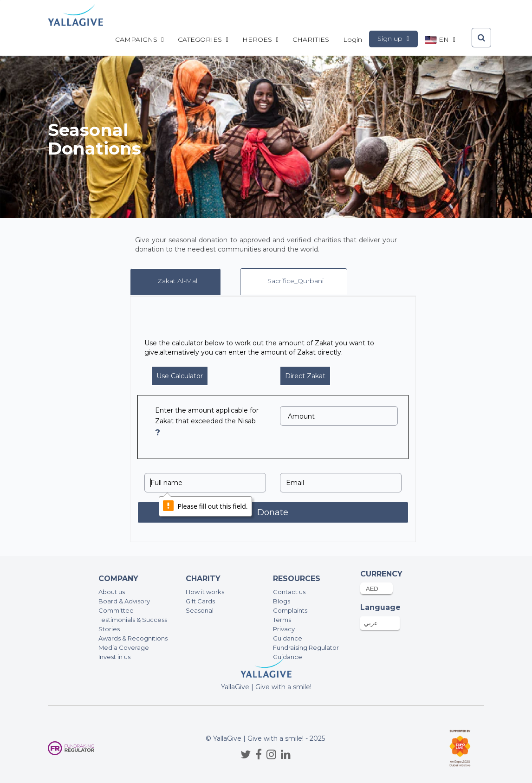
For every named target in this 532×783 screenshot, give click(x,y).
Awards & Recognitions (133, 638)
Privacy (284, 629)
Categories (203, 39)
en (440, 40)
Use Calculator (180, 376)
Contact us (289, 592)
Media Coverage (124, 647)
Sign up (393, 39)
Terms (282, 620)
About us (112, 592)
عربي (371, 623)
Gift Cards (200, 601)
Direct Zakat (305, 376)
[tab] (175, 282)
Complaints (290, 610)
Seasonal (200, 610)
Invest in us (114, 657)
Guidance (288, 638)
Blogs (282, 601)
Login (353, 39)
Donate (273, 512)
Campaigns (139, 39)
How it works (205, 592)
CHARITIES (311, 39)
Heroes (260, 39)
